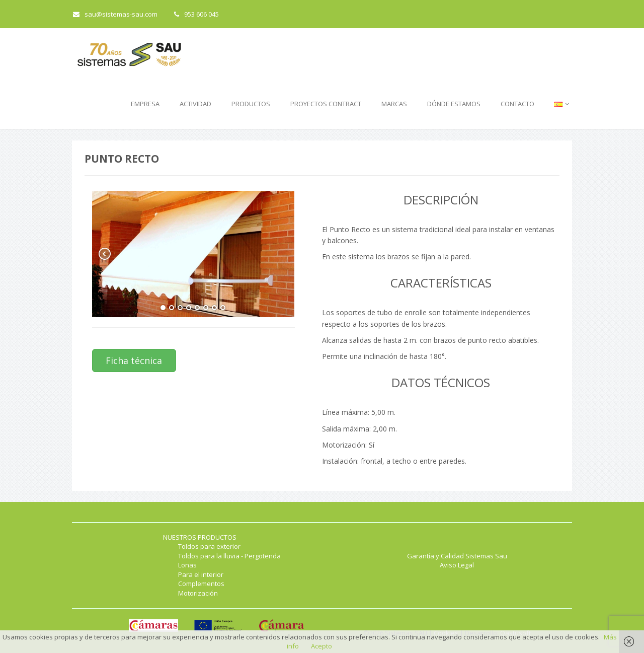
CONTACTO (517, 104)
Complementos (201, 584)
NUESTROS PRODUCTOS (200, 537)
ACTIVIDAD (195, 104)
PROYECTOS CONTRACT (326, 104)
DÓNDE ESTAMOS (454, 104)
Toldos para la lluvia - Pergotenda (229, 556)
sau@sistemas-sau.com (115, 14)
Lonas (187, 565)
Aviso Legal (457, 565)
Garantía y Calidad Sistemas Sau (457, 556)
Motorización (198, 593)
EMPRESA (145, 104)
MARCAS (394, 104)
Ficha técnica (134, 360)
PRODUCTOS (251, 104)
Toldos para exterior (209, 546)
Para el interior (201, 574)
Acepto (321, 646)
